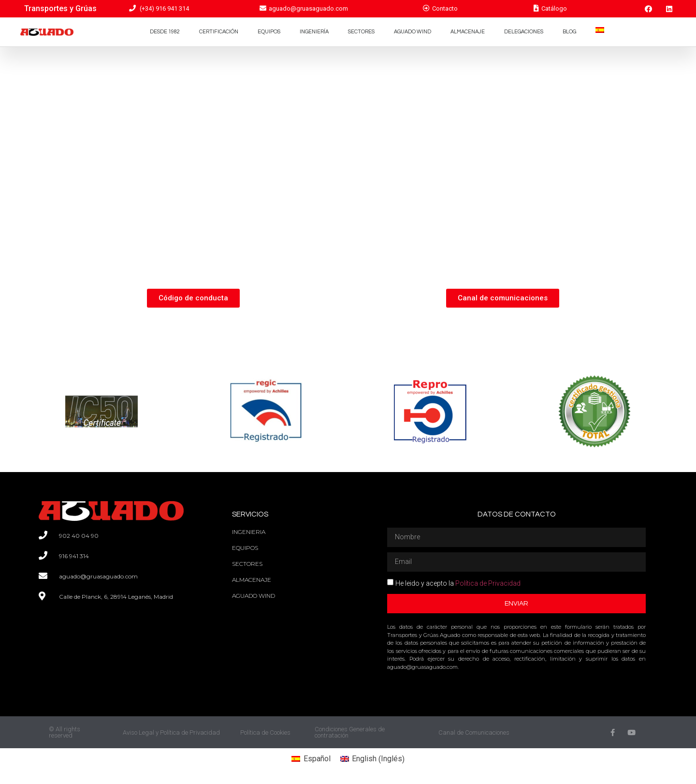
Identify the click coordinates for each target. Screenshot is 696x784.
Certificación (219, 32)
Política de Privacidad (488, 583)
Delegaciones (524, 32)
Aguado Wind (413, 32)
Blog (569, 32)
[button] (193, 298)
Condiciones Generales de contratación (350, 732)
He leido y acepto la (458, 583)
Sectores (361, 32)
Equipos (269, 32)
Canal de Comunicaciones (474, 732)
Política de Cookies (265, 732)
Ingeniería (314, 32)
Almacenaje (468, 32)
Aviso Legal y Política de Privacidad (171, 732)
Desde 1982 (165, 32)
